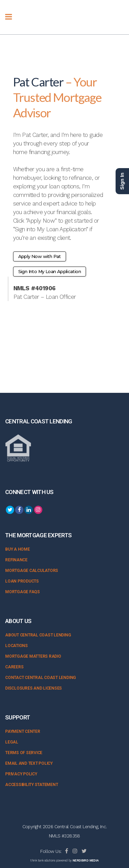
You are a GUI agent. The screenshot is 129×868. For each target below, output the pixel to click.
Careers (14, 667)
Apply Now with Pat (40, 256)
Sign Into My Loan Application (50, 271)
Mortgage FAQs (23, 592)
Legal (12, 742)
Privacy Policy (21, 774)
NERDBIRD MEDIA (86, 860)
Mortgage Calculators (32, 571)
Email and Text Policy (29, 763)
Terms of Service (24, 753)
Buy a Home (18, 549)
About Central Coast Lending (38, 635)
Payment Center (23, 731)
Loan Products (22, 581)
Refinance (16, 560)
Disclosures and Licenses (34, 688)
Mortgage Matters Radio (33, 656)
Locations (17, 646)
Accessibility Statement (31, 785)
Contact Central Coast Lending (41, 678)
